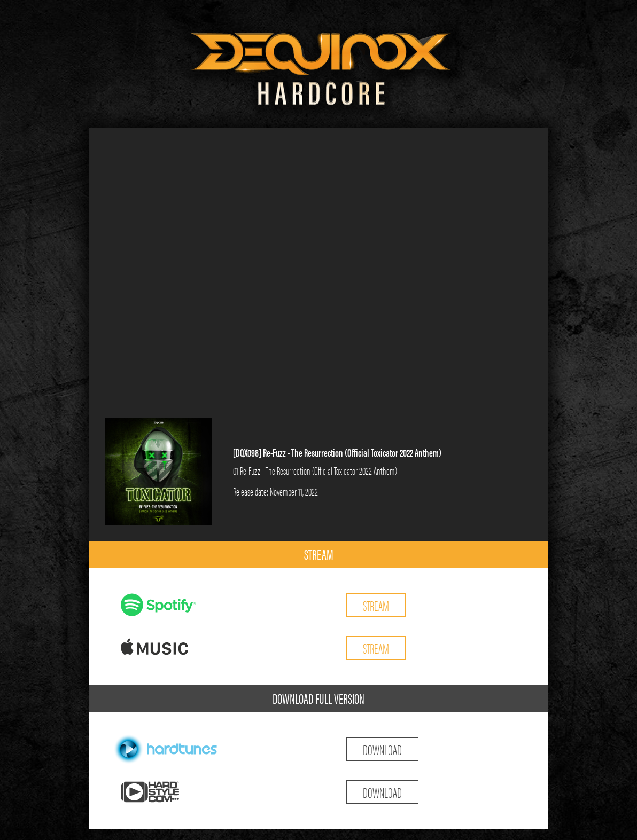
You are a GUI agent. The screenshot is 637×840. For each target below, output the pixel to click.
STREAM (319, 554)
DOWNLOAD (382, 749)
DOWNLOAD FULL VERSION (318, 698)
